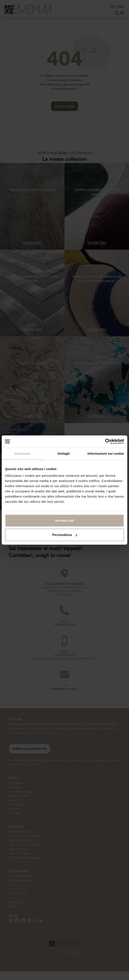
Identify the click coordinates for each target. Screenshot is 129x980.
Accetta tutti (65, 520)
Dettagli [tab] (64, 453)
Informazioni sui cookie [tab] (106, 453)
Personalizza (65, 535)
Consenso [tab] (22, 453)
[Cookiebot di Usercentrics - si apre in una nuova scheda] (105, 441)
